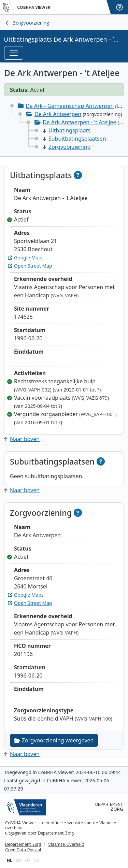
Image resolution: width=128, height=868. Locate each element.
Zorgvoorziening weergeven (54, 740)
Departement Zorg (23, 844)
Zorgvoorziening (31, 23)
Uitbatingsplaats (67, 130)
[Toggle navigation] (14, 53)
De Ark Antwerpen (58, 114)
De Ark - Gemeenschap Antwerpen (70, 106)
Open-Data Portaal (23, 850)
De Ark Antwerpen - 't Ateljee (80, 122)
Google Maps (26, 258)
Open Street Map (30, 266)
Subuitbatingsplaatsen (74, 139)
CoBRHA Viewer (34, 8)
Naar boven (22, 439)
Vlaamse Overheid (66, 844)
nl (10, 860)
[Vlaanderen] (9, 7)
